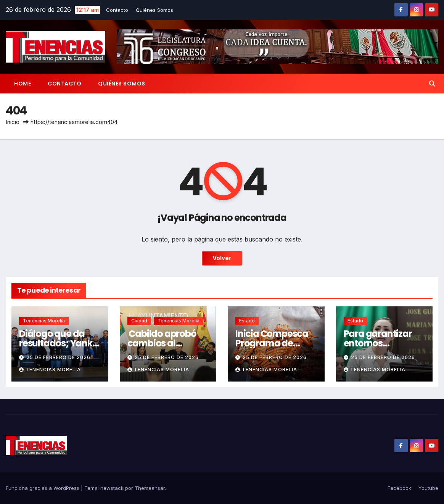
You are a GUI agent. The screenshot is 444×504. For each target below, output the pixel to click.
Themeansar (150, 488)
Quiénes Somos (154, 10)
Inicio (13, 122)
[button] (432, 84)
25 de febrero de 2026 (58, 357)
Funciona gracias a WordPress (43, 488)
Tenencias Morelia (44, 321)
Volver (222, 258)
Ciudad (139, 321)
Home (23, 84)
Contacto (117, 10)
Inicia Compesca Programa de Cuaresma (272, 343)
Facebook (399, 488)
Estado (247, 321)
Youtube (428, 488)
